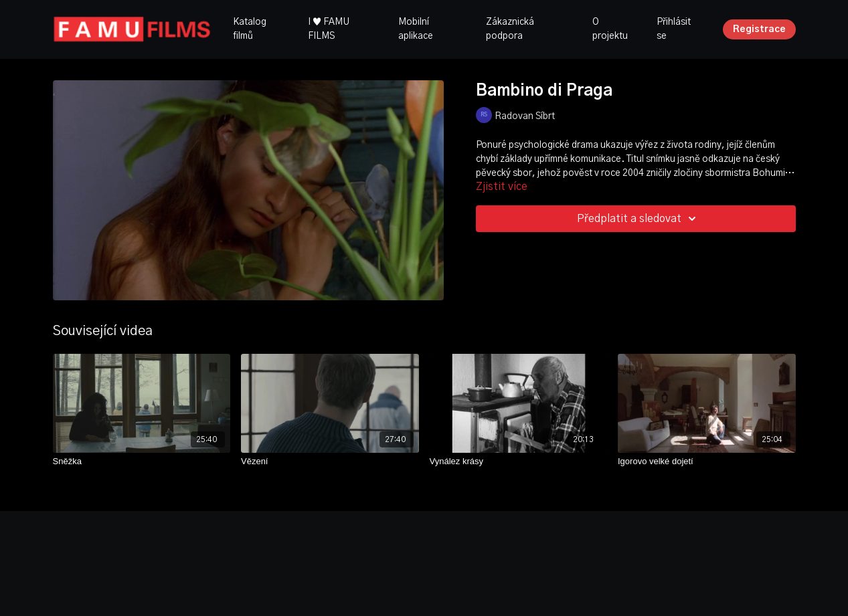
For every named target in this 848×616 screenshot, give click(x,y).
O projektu (610, 29)
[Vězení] (330, 461)
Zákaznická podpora (510, 29)
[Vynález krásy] (519, 461)
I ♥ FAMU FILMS (329, 29)
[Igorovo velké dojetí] (707, 461)
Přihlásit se (674, 29)
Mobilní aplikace (416, 29)
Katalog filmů (250, 29)
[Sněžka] (142, 461)
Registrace (759, 29)
